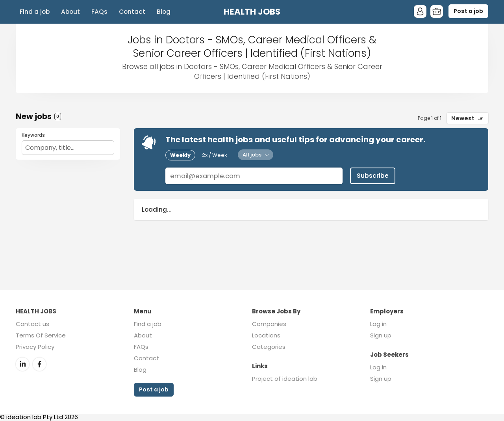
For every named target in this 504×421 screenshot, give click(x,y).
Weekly (180, 155)
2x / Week (215, 155)
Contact (132, 12)
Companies (269, 324)
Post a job (468, 11)
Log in (378, 324)
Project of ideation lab (285, 379)
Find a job (35, 12)
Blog (164, 12)
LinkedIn (22, 364)
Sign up (381, 335)
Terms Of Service (41, 335)
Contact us (32, 324)
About (70, 12)
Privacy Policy (35, 347)
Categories (269, 347)
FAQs (99, 12)
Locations (266, 335)
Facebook (39, 364)
